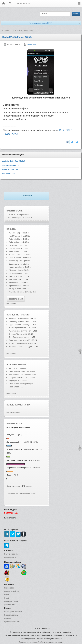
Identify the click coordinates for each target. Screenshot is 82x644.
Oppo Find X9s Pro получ (20, 325)
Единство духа (15, 264)
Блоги (7, 595)
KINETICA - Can (16, 276)
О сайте (7, 598)
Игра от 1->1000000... (18, 368)
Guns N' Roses (15, 258)
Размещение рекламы (13, 612)
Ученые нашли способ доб (20, 347)
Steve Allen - (14, 283)
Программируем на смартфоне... (23, 371)
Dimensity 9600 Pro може (20, 322)
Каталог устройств (11, 591)
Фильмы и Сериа (16, 292)
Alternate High (15, 270)
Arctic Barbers (15, 245)
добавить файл (16, 299)
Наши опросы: (15, 423)
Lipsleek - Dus (15, 273)
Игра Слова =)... (16, 387)
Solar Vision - (14, 242)
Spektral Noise (15, 286)
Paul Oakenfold (15, 236)
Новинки (11, 229)
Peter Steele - (15, 251)
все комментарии (13, 412)
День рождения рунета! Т (20, 340)
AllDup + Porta (15, 289)
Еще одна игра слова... (19, 381)
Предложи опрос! (29, 493)
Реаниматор (9, 588)
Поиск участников (11, 601)
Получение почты (11, 554)
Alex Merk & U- (15, 279)
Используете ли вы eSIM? (40, 23)
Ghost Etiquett (15, 248)
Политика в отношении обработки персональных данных (41, 642)
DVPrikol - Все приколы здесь (20, 215)
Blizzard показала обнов (19, 318)
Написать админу (11, 615)
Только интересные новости (20, 218)
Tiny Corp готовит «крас (19, 337)
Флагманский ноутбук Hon (20, 331)
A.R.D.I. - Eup (15, 233)
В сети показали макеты (20, 343)
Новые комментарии (18, 405)
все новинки (11, 303)
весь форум (11, 394)
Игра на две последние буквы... (22, 384)
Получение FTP (10, 557)
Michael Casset (15, 255)
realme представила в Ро (20, 328)
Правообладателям (12, 622)
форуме (22, 364)
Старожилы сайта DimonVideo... (23, 378)
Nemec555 (31, 44)
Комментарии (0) (14, 493)
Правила (8, 618)
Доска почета (9, 605)
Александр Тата (16, 261)
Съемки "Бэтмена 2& (18, 334)
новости (25, 315)
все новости (11, 353)
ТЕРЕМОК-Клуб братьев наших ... (23, 374)
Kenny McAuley (16, 267)
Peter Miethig (15, 239)
